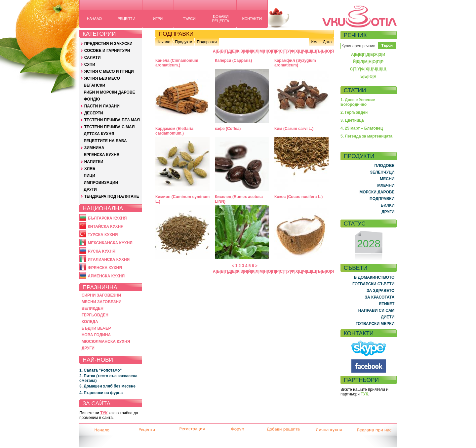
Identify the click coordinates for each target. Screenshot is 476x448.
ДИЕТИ (388, 317)
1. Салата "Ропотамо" (100, 370)
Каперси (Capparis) (233, 61)
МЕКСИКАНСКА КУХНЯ (110, 243)
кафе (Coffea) (228, 129)
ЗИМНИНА (94, 148)
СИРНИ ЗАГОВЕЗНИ (101, 295)
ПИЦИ (89, 176)
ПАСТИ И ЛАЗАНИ (102, 106)
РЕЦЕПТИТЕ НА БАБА (105, 141)
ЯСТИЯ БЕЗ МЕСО (102, 78)
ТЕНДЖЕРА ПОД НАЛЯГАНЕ (112, 196)
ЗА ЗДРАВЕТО (380, 291)
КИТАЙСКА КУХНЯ (105, 226)
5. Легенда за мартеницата (366, 136)
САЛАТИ (93, 58)
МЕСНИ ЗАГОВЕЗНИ (102, 302)
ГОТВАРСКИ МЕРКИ (375, 324)
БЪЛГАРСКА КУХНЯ (107, 218)
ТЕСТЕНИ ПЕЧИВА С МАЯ (110, 127)
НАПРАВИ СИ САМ (377, 310)
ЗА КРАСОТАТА (380, 297)
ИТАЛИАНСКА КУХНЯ (109, 260)
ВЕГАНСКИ (94, 85)
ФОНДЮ (92, 99)
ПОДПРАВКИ (382, 199)
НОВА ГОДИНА (96, 335)
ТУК (104, 413)
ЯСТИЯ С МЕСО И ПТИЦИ (109, 71)
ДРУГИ (90, 189)
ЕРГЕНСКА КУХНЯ (101, 155)
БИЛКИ (388, 205)
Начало (163, 42)
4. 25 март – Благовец (362, 128)
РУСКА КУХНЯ (101, 251)
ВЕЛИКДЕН (93, 308)
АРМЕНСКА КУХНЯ (106, 276)
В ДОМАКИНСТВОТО (374, 277)
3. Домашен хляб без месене (107, 386)
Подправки (207, 42)
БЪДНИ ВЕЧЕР (96, 328)
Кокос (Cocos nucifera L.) (298, 197)
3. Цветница (352, 120)
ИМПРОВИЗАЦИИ (101, 183)
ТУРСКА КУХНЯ (103, 235)
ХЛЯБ (90, 169)
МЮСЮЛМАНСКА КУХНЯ (106, 342)
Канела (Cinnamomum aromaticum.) (177, 63)
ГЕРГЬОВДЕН (95, 315)
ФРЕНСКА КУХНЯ (105, 268)
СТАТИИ (355, 90)
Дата (327, 42)
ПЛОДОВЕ (385, 166)
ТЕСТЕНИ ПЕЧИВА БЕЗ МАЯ (112, 120)
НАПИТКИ (94, 162)
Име (315, 42)
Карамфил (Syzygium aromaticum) (295, 63)
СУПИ (90, 64)
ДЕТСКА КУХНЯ (99, 134)
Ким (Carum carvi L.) (294, 129)
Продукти (183, 42)
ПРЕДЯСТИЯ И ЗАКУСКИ (108, 44)
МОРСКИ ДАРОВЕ (377, 192)
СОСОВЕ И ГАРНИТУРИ (107, 51)
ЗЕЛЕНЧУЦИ (382, 172)
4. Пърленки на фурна (101, 393)
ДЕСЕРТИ (94, 113)
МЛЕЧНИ (386, 185)
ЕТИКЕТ (387, 304)
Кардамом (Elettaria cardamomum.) (174, 131)
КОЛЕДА (90, 322)
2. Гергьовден (354, 112)
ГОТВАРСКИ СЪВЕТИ (373, 284)
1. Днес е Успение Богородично (358, 102)
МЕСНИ (387, 179)
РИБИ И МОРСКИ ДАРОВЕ (109, 92)
